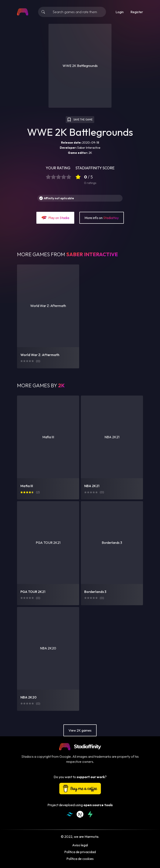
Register (137, 12)
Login (120, 12)
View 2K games (80, 730)
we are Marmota (86, 837)
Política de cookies (80, 859)
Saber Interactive (89, 148)
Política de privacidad (80, 852)
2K (90, 153)
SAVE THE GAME (80, 120)
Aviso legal (80, 845)
